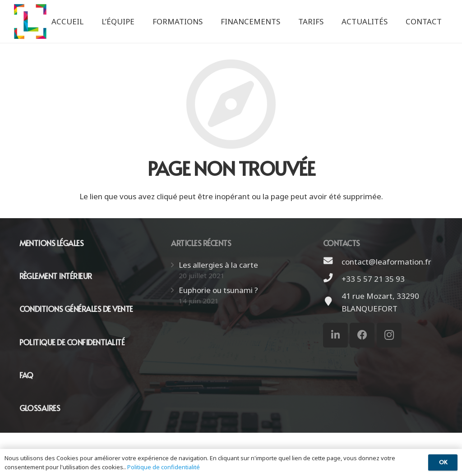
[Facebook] (362, 335)
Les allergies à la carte (218, 265)
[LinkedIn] (335, 335)
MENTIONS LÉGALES (52, 243)
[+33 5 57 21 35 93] (333, 279)
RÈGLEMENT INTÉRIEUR (56, 276)
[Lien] (30, 21)
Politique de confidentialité (164, 467)
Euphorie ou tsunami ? (218, 290)
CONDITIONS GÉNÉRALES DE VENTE (76, 309)
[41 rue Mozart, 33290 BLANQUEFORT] (333, 302)
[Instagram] (389, 335)
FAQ (26, 375)
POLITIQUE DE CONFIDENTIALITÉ (72, 342)
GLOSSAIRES (40, 408)
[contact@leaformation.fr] (333, 262)
